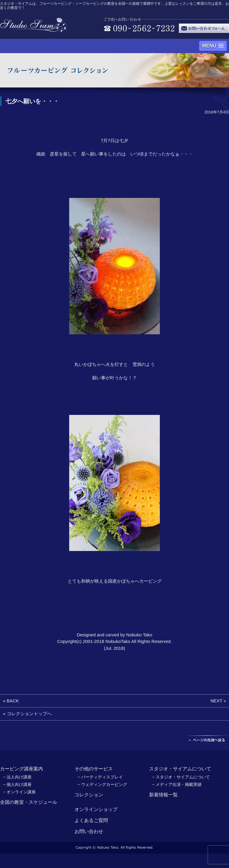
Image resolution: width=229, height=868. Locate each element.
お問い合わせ (89, 831)
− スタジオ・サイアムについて (181, 777)
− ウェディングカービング (102, 784)
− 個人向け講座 (17, 784)
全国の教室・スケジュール (29, 802)
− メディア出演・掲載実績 (177, 784)
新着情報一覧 (163, 795)
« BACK (11, 701)
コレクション (89, 795)
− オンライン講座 (19, 792)
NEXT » (218, 701)
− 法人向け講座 (17, 777)
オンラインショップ (96, 809)
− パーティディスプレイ (100, 777)
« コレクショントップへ (27, 714)
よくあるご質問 (91, 820)
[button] (213, 46)
